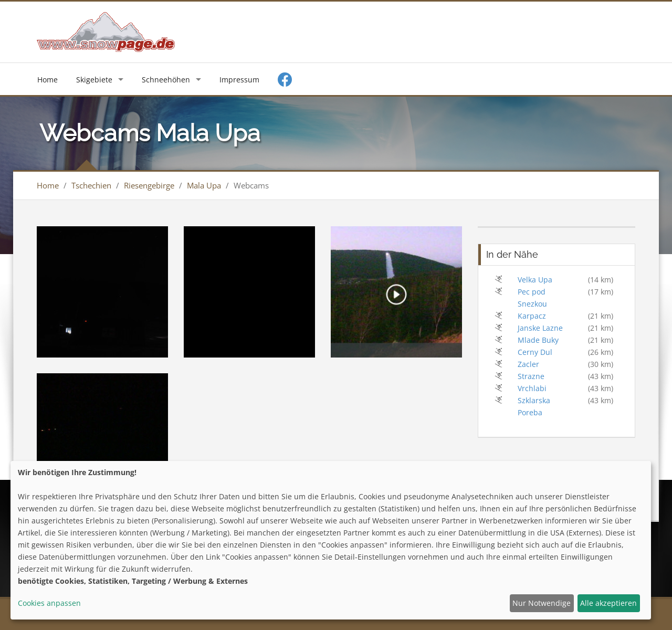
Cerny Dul (535, 352)
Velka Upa (535, 280)
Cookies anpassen (49, 603)
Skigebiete (94, 80)
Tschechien (91, 185)
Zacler (528, 364)
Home (48, 80)
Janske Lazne (540, 328)
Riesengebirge (149, 185)
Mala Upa (204, 185)
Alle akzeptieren (608, 603)
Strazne (531, 376)
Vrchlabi (532, 388)
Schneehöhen (166, 80)
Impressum (239, 80)
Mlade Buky (538, 340)
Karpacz (532, 316)
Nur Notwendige (542, 603)
